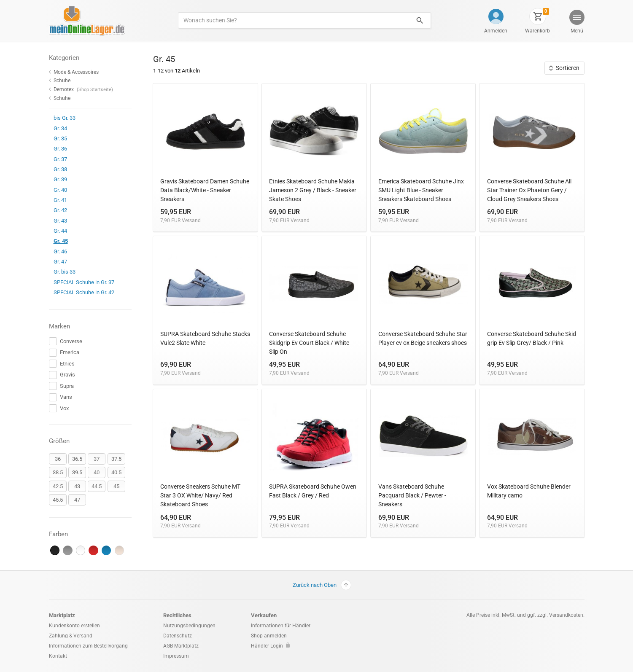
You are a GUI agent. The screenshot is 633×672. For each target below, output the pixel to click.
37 (97, 459)
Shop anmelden (269, 636)
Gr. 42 (58, 210)
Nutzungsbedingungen (189, 626)
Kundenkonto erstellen (74, 626)
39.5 (77, 472)
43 (77, 486)
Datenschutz (178, 636)
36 (58, 459)
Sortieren (564, 68)
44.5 (97, 486)
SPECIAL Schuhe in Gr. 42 (82, 292)
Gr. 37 (58, 159)
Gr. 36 (58, 149)
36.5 (77, 459)
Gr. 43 (58, 221)
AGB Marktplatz (181, 646)
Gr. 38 (58, 169)
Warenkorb (537, 31)
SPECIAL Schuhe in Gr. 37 (82, 282)
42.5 (58, 486)
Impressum (176, 656)
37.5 (116, 459)
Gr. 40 (58, 190)
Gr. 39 (58, 179)
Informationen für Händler (281, 626)
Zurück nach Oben (322, 585)
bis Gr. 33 (62, 118)
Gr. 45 (58, 241)
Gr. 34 (58, 128)
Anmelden (496, 31)
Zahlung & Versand (71, 636)
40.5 (116, 472)
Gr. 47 (58, 262)
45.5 (58, 500)
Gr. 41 (58, 200)
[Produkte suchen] (293, 20)
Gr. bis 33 (62, 272)
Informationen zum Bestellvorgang (88, 646)
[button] (576, 23)
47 (77, 500)
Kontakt (58, 656)
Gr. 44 (58, 231)
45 (116, 486)
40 (97, 472)
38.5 (58, 472)
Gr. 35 (58, 138)
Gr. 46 (58, 251)
